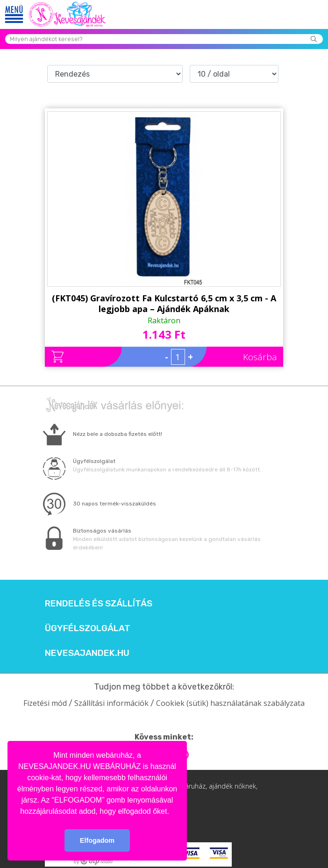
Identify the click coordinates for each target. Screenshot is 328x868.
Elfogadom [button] (97, 840)
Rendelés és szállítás (99, 604)
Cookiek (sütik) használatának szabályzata (230, 703)
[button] (172, 812)
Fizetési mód (45, 703)
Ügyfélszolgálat (88, 628)
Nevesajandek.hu (87, 653)
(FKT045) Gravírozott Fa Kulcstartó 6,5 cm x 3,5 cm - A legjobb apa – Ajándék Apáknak (164, 303)
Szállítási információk (111, 703)
